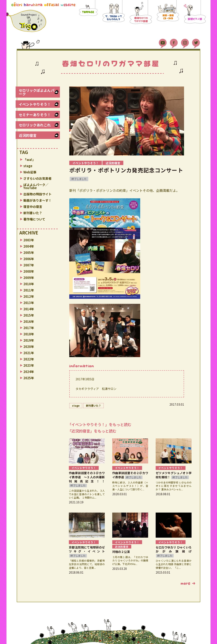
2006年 (29, 259)
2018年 (29, 334)
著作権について (34, 219)
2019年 (29, 340)
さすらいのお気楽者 (37, 178)
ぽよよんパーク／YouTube (36, 186)
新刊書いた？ (33, 213)
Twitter (196, 42)
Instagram (185, 42)
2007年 (29, 265)
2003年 (29, 240)
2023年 (29, 365)
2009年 (29, 278)
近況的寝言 (28, 135)
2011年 (29, 290)
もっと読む (188, 584)
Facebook (174, 42)
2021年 (29, 353)
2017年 (29, 328)
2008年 (29, 271)
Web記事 (30, 172)
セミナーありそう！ (35, 115)
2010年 (29, 284)
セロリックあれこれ (35, 125)
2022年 (29, 359)
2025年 (29, 378)
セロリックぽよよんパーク (37, 92)
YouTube (163, 42)
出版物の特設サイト (37, 194)
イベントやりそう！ (35, 104)
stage (28, 166)
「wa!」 (29, 160)
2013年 (29, 303)
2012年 (29, 296)
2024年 (29, 372)
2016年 (29, 321)
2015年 (29, 315)
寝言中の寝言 (33, 207)
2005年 (29, 253)
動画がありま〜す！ (37, 200)
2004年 (29, 246)
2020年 (29, 347)
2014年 (29, 309)
